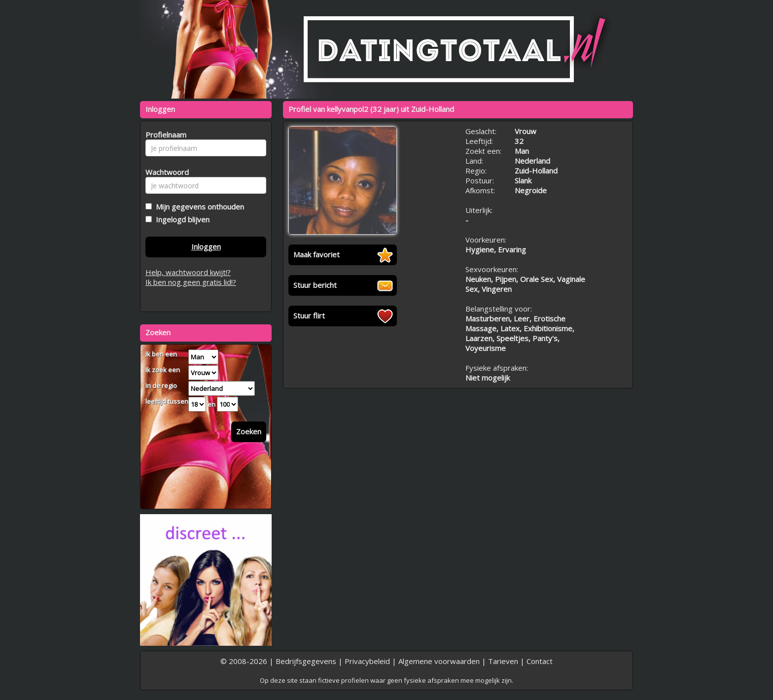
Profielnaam (164, 135)
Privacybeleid (367, 661)
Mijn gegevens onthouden (198, 207)
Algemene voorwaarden (439, 661)
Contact (540, 661)
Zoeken (249, 431)
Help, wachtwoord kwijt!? (188, 272)
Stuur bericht (315, 285)
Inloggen (206, 246)
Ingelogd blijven (181, 219)
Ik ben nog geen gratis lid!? (191, 282)
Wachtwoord (164, 172)
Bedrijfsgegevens (306, 661)
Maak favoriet (316, 254)
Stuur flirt (309, 315)
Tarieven (503, 661)
